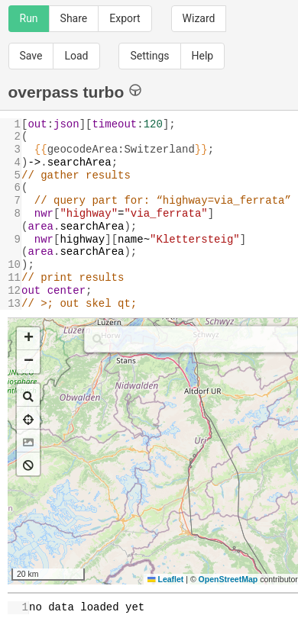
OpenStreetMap (228, 579)
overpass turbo (75, 91)
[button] (28, 339)
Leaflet (165, 579)
